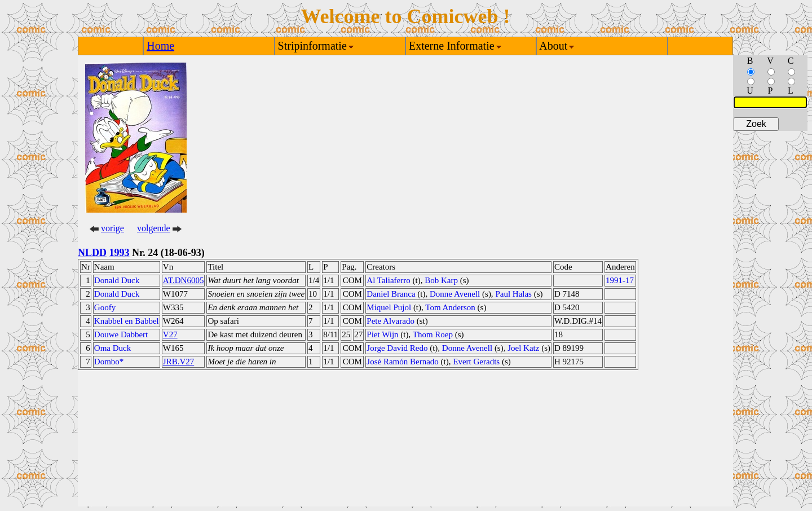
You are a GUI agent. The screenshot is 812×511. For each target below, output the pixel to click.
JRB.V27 (178, 362)
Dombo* (109, 362)
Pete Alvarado (390, 321)
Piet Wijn (382, 334)
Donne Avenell (455, 294)
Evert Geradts (476, 362)
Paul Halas (513, 294)
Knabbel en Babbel (127, 321)
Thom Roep (433, 334)
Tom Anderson (450, 307)
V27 (170, 334)
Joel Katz (523, 348)
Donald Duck (117, 280)
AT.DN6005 (184, 280)
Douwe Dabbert (121, 334)
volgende (154, 228)
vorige (112, 228)
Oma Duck (112, 348)
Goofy (105, 307)
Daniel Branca (391, 294)
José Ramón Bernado (402, 362)
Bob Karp (441, 280)
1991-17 (620, 280)
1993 (120, 253)
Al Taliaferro (388, 280)
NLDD (92, 253)
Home (160, 46)
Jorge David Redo (397, 348)
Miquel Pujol (389, 307)
